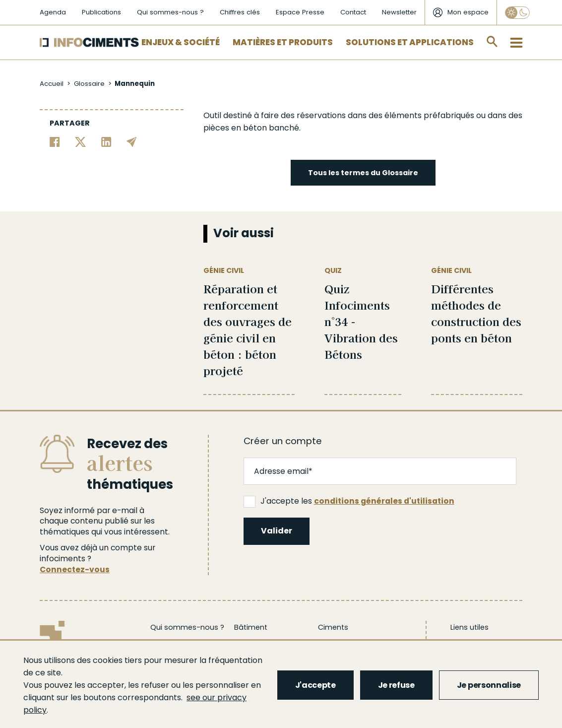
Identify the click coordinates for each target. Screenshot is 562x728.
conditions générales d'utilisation (384, 501)
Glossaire (89, 84)
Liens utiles (469, 627)
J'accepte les (349, 501)
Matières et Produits (283, 42)
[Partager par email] (132, 141)
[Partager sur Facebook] (55, 141)
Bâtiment (251, 627)
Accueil (52, 84)
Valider (277, 531)
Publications (101, 12)
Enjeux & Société (181, 42)
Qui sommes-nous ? (170, 12)
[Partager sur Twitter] (81, 141)
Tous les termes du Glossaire (363, 173)
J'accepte (315, 685)
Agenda (53, 12)
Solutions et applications (410, 42)
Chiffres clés (240, 12)
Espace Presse (300, 12)
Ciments (333, 627)
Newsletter (399, 12)
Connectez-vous (75, 569)
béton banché (271, 128)
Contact (353, 12)
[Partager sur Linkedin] (106, 141)
